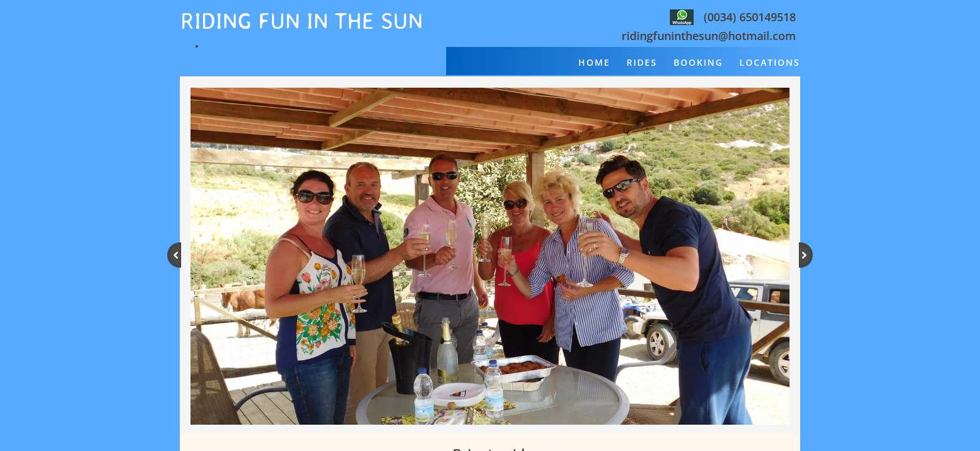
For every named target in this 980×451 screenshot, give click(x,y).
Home (594, 62)
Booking (698, 62)
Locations (770, 62)
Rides (642, 62)
